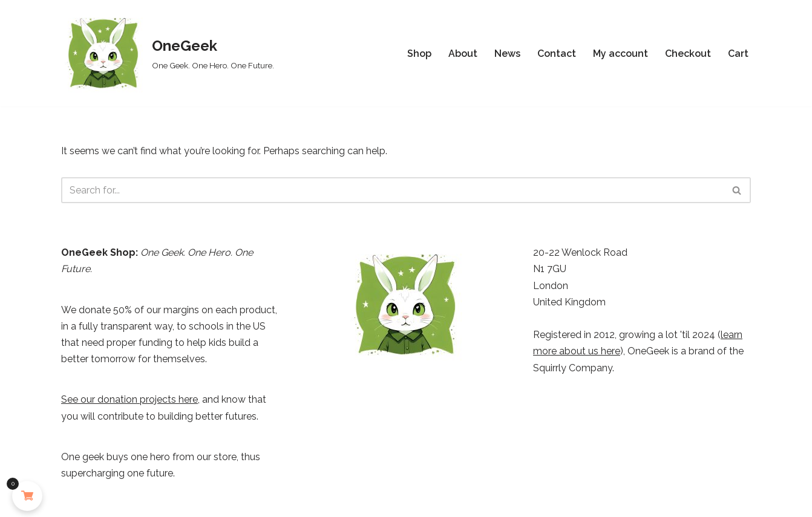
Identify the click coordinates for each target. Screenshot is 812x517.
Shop (419, 54)
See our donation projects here (129, 399)
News (507, 54)
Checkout (688, 54)
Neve (73, 502)
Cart (738, 54)
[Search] (392, 190)
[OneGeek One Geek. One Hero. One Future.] (168, 53)
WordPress (172, 502)
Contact (557, 54)
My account (620, 54)
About (463, 54)
